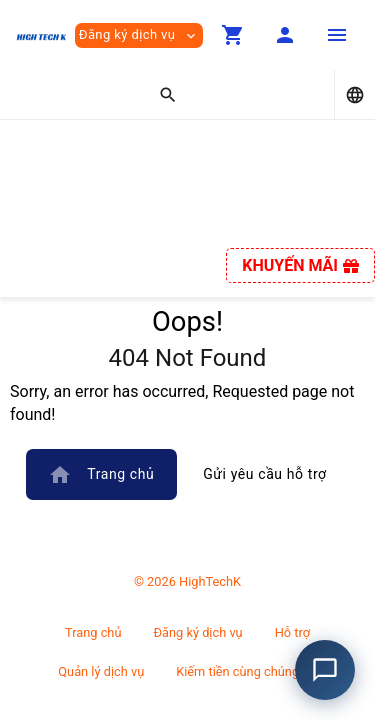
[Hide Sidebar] (337, 35)
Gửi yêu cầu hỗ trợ (265, 474)
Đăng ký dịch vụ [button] (139, 35)
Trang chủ (101, 475)
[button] (233, 35)
